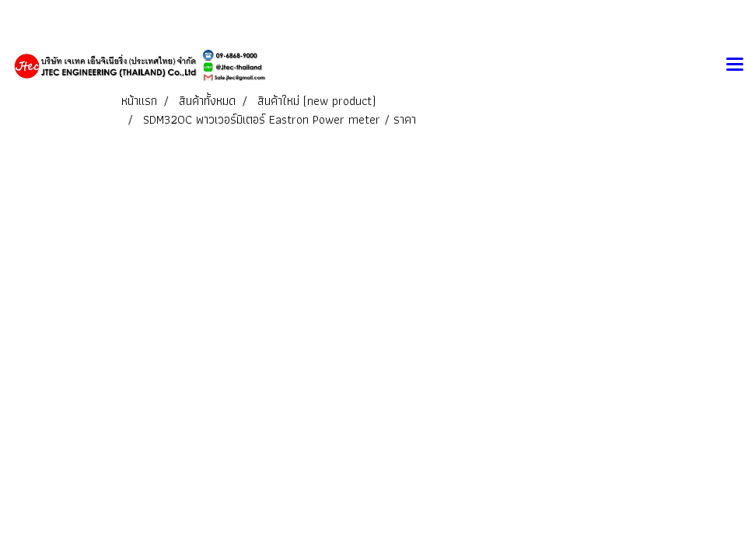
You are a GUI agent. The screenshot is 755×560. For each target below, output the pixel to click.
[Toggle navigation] (735, 65)
